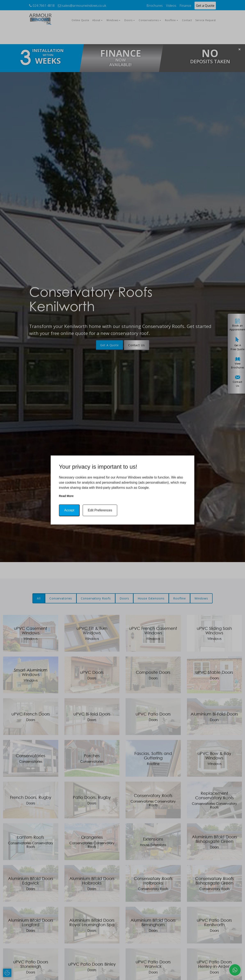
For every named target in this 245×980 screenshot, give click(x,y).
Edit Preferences (100, 510)
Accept (69, 510)
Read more (66, 496)
